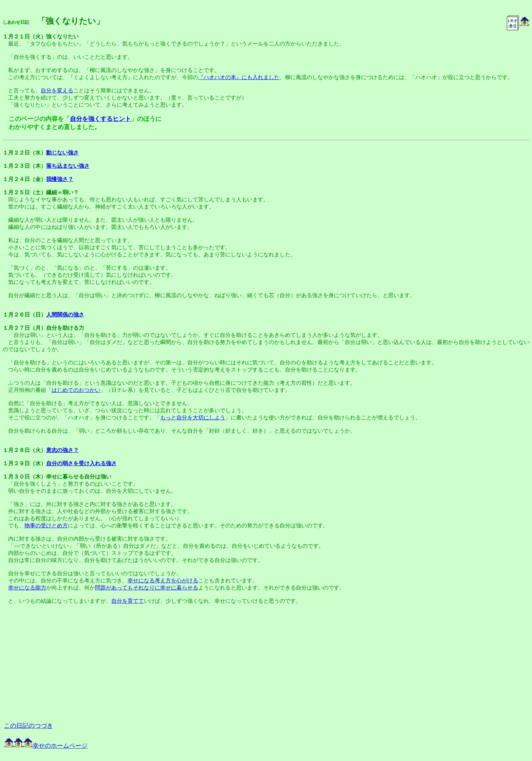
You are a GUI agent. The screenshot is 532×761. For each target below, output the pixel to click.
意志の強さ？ (62, 450)
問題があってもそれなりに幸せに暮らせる (147, 588)
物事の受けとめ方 (46, 526)
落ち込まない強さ (68, 166)
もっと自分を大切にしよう (193, 418)
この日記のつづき (28, 726)
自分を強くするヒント (100, 119)
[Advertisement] (79, 666)
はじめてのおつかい (76, 390)
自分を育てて (128, 601)
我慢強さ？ (60, 179)
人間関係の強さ (65, 315)
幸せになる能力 (27, 588)
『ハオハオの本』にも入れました (239, 77)
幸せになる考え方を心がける (163, 581)
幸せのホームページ (46, 746)
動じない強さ (62, 153)
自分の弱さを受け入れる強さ (81, 463)
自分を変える (57, 90)
